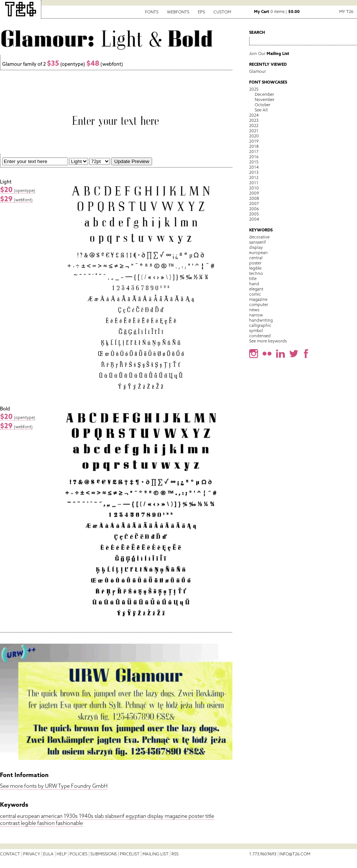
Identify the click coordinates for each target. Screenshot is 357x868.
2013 (254, 172)
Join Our (269, 53)
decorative (259, 237)
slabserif (115, 816)
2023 (254, 120)
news (254, 310)
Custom (222, 12)
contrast (10, 823)
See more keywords (268, 341)
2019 (254, 141)
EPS (201, 12)
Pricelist (130, 854)
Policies (78, 854)
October (263, 105)
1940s (86, 816)
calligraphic (260, 325)
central (8, 816)
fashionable (69, 823)
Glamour (258, 71)
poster (196, 816)
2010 (254, 188)
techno (256, 273)
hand (254, 284)
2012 (254, 178)
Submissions (104, 854)
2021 (254, 131)
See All (261, 110)
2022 (254, 126)
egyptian (136, 816)
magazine (176, 816)
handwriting (261, 320)
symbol (256, 331)
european (28, 816)
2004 (254, 219)
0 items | (277, 12)
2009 (254, 193)
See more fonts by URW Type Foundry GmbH (54, 786)
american (52, 816)
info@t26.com (295, 854)
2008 (254, 198)
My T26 (346, 12)
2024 (254, 115)
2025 (254, 89)
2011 (254, 183)
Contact (10, 854)
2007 (254, 204)
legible (28, 823)
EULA (48, 854)
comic (255, 294)
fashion (46, 823)
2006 (254, 209)
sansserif (258, 242)
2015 (254, 162)
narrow (256, 315)
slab (99, 816)
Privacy (32, 854)
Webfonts (178, 12)
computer (259, 305)
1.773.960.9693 (263, 854)
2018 (254, 146)
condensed (260, 336)
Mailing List (155, 854)
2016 (254, 157)
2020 (254, 136)
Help (62, 854)
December (264, 94)
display (155, 816)
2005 (254, 214)
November (265, 100)
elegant (256, 289)
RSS (175, 854)
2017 (254, 152)
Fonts (152, 12)
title (210, 816)
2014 (254, 167)
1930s (71, 816)
